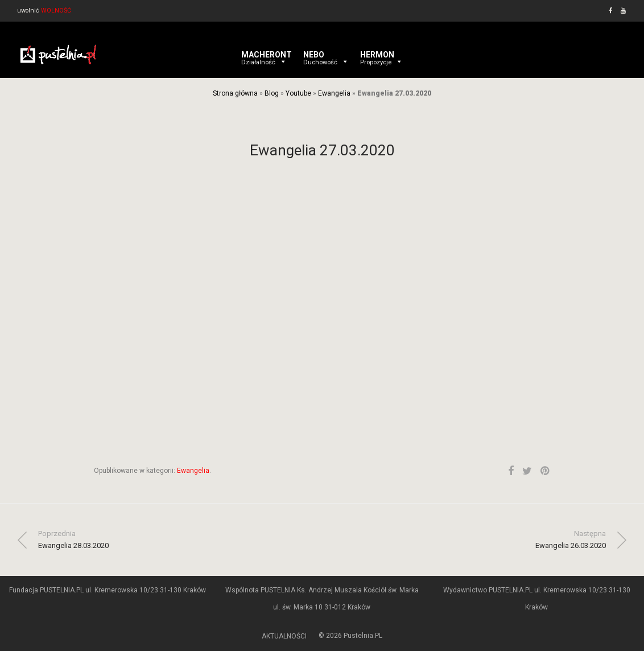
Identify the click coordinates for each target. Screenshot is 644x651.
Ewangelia (334, 93)
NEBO (326, 55)
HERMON (381, 55)
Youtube (298, 93)
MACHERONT (267, 55)
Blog (272, 93)
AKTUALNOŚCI (284, 636)
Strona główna (235, 93)
